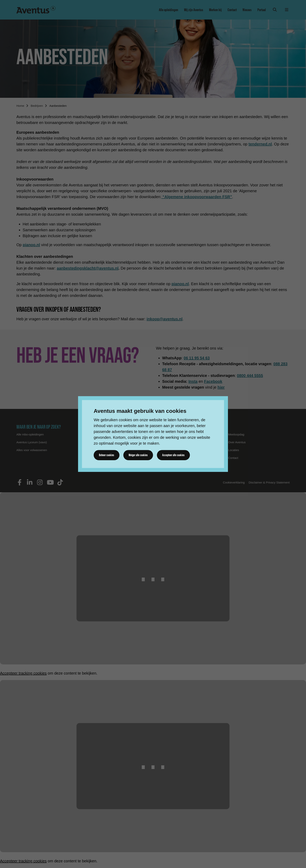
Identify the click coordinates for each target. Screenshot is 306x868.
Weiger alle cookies (139, 455)
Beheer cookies (107, 455)
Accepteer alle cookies (174, 455)
